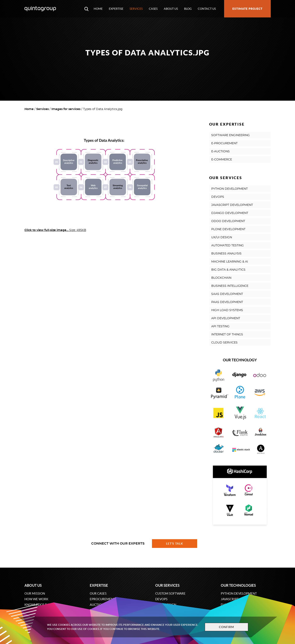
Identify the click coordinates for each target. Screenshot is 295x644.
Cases (153, 9)
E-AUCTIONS (220, 152)
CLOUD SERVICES (224, 343)
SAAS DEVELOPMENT (227, 294)
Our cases (98, 593)
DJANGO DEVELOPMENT (230, 213)
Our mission (35, 593)
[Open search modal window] (86, 9)
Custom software (170, 593)
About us (171, 9)
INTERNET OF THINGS (227, 335)
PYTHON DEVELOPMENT (229, 189)
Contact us (207, 9)
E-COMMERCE (222, 160)
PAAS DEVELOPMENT (227, 302)
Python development (239, 593)
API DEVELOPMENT (226, 318)
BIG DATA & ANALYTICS (228, 270)
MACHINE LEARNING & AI (230, 262)
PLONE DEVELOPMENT (228, 229)
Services (136, 9)
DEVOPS (218, 197)
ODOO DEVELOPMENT (228, 221)
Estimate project (247, 9)
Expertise (116, 9)
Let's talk (175, 544)
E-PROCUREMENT (224, 143)
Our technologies (238, 585)
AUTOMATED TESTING (228, 246)
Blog (188, 9)
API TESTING (220, 326)
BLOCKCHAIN (221, 278)
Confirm (225, 627)
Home (98, 9)
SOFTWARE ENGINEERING (231, 135)
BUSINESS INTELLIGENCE (230, 286)
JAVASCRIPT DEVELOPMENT (232, 205)
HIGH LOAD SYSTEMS (227, 310)
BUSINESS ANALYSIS (226, 254)
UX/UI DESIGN (222, 237)
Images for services (66, 109)
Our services (167, 585)
